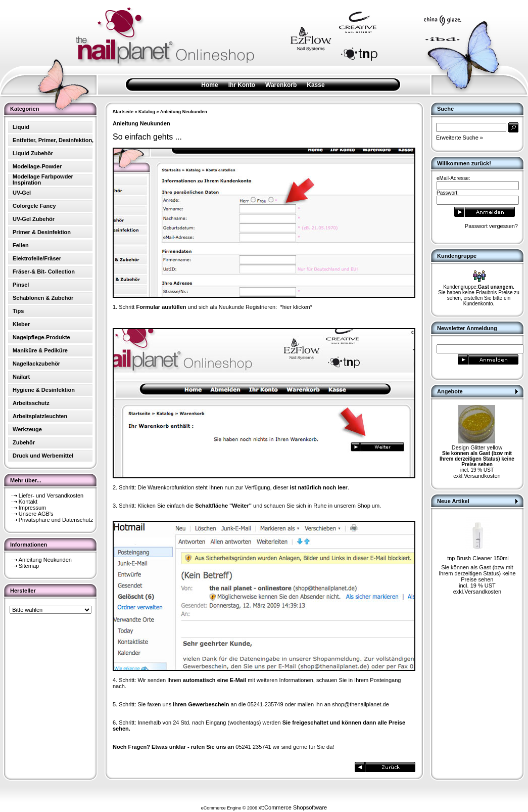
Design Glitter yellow (477, 447)
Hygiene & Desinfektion (44, 390)
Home (209, 85)
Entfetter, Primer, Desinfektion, (53, 140)
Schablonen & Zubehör (43, 298)
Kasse (316, 85)
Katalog (147, 112)
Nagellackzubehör (36, 364)
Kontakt (28, 502)
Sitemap (29, 566)
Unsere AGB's (36, 514)
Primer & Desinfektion (42, 232)
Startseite (123, 112)
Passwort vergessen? (491, 226)
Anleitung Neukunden (45, 560)
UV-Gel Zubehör (34, 219)
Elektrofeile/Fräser (37, 258)
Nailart (21, 377)
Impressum (32, 508)
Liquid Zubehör (33, 153)
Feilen (21, 245)
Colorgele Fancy (34, 206)
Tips (18, 311)
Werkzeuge (27, 429)
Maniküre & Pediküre (40, 350)
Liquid (21, 127)
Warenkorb (281, 85)
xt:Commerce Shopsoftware (293, 807)
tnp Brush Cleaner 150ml (478, 558)
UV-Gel (22, 193)
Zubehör (24, 442)
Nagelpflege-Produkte (41, 337)
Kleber (21, 324)
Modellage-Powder (37, 166)
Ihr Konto (242, 85)
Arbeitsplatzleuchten (40, 416)
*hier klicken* (296, 307)
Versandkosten (482, 476)
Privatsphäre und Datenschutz (56, 520)
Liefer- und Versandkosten (51, 495)
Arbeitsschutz (31, 403)
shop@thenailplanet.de (361, 704)
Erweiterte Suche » (460, 138)
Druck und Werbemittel (43, 456)
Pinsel (21, 285)
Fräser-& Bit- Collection (44, 272)
